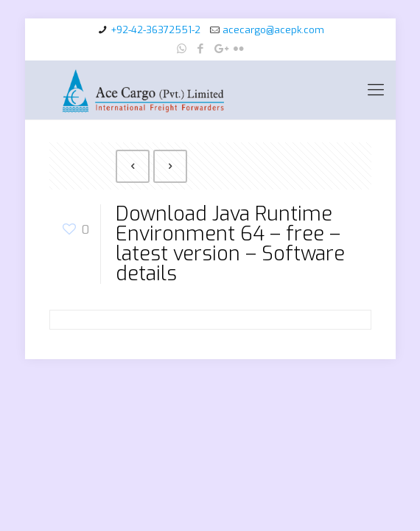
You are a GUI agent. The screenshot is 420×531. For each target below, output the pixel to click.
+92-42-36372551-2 (155, 30)
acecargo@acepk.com (273, 30)
